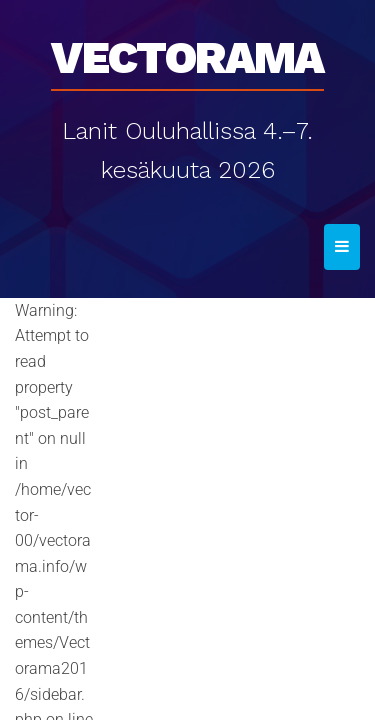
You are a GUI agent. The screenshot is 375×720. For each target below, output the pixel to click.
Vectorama (187, 51)
